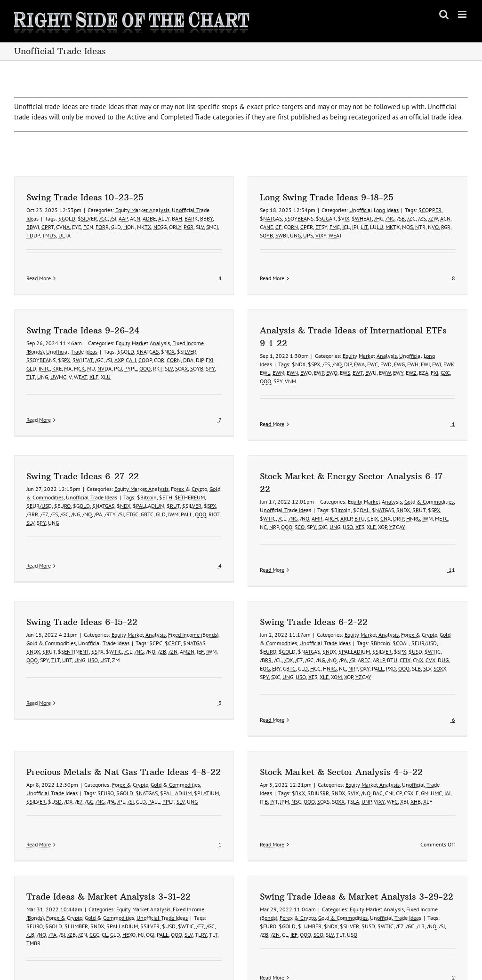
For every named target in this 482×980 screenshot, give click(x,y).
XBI (336, 786)
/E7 (90, 481)
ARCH (355, 486)
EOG (242, 643)
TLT (122, 338)
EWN (224, 383)
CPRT (48, 227)
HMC (368, 778)
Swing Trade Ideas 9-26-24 (175, 291)
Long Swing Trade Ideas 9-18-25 (304, 197)
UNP (298, 786)
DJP (280, 374)
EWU (303, 383)
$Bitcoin (193, 464)
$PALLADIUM (194, 473)
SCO (323, 494)
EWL (197, 383)
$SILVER (87, 218)
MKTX (144, 227)
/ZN (173, 626)
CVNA (63, 227)
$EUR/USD (85, 473)
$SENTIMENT (73, 626)
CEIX (396, 486)
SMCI (212, 227)
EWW (317, 383)
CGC (140, 883)
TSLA (285, 786)
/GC (104, 218)
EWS (277, 383)
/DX (266, 635)
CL (150, 883)
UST (105, 635)
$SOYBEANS (276, 218)
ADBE (149, 218)
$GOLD (67, 218)
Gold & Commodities (453, 469)
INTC (136, 329)
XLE (395, 494)
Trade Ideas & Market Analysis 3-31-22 (154, 845)
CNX (409, 486)
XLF (359, 786)
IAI (379, 778)
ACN (135, 218)
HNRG (437, 486)
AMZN (187, 626)
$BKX (230, 778)
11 (475, 537)
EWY (330, 383)
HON (129, 227)
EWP (251, 383)
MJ (186, 883)
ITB (196, 786)
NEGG (160, 227)
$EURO (108, 473)
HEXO (175, 883)
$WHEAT (339, 218)
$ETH (211, 464)
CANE (244, 227)
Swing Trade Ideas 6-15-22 (82, 597)
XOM (314, 652)
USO (371, 494)
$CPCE (173, 618)
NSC (228, 786)
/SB (378, 218)
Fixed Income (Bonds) (193, 609)
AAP (123, 218)
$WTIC (291, 486)
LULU (354, 227)
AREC (341, 635)
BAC (309, 778)
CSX (340, 778)
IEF (200, 626)
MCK (171, 329)
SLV (200, 227)
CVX (408, 635)
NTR (398, 227)
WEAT (313, 235)
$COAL (385, 477)
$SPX (156, 321)
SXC (346, 494)
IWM (219, 481)
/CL (306, 486)
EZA (355, 383)
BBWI (33, 227)
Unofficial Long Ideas (351, 210)
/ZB (162, 626)
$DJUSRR (250, 778)
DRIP (422, 486)
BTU (383, 486)
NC (287, 494)
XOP (406, 494)
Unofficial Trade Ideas (164, 312)
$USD (393, 626)
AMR (341, 486)
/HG (356, 218)
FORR (102, 227)
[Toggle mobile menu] (463, 14)
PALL (232, 481)
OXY (342, 643)
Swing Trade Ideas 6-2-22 (291, 597)
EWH (345, 374)
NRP (297, 494)
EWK (381, 374)
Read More (39, 278)
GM (356, 778)
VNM (222, 391)
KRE (149, 329)
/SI (113, 218)
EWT (289, 383)
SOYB (244, 235)
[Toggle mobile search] (444, 14)
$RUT (219, 473)
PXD (368, 643)
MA (160, 329)
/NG (367, 218)
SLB (394, 643)
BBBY (206, 218)
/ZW (410, 218)
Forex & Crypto (235, 456)
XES (383, 494)
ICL (323, 227)
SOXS (255, 786)
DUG (421, 635)
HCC (293, 643)
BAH (177, 218)
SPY (210, 391)
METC (465, 486)
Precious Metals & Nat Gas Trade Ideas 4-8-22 (215, 703)
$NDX (230, 374)
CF (256, 227)
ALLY (164, 218)
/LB (76, 883)
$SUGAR (303, 218)
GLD (116, 227)
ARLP (370, 486)
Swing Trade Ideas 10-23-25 (85, 197)
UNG (273, 235)
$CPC (156, 618)
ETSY (299, 227)
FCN (88, 227)
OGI (196, 883)
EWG (331, 374)
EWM (210, 383)
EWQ (264, 383)
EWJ (368, 374)
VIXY (298, 235)
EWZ (343, 383)
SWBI (259, 235)
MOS (385, 227)
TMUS (49, 235)
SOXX (417, 643)
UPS (285, 235)
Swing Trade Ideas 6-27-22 (128, 443)
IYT (206, 786)
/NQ (269, 374)
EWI (357, 374)
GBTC (193, 481)
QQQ (197, 391)
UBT (67, 635)
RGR (423, 227)
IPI (333, 227)
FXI (366, 383)
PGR (189, 227)
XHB (347, 786)
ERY (254, 643)
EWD (318, 374)
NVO (411, 227)
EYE (76, 227)
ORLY (175, 227)
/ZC (389, 218)
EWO (238, 383)
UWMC (150, 338)
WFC (324, 786)
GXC (377, 383)
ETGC (178, 481)
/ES (258, 374)
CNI (321, 778)
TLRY (246, 883)
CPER (284, 227)
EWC (304, 374)
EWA (291, 374)
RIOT (260, 481)
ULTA (64, 235)
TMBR (79, 891)
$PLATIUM (298, 724)
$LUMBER (122, 874)
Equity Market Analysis (142, 210)
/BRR (78, 481)
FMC (312, 227)
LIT (341, 227)
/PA (144, 481)
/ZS (399, 218)
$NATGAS (248, 218)
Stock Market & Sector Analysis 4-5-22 (273, 757)
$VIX (321, 218)
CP (330, 778)
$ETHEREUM (235, 464)
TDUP (33, 235)
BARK (191, 218)
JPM (216, 786)
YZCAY (421, 494)
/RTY (156, 481)
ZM (116, 635)
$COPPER (407, 210)
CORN (268, 227)
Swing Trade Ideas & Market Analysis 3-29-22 (380, 845)
